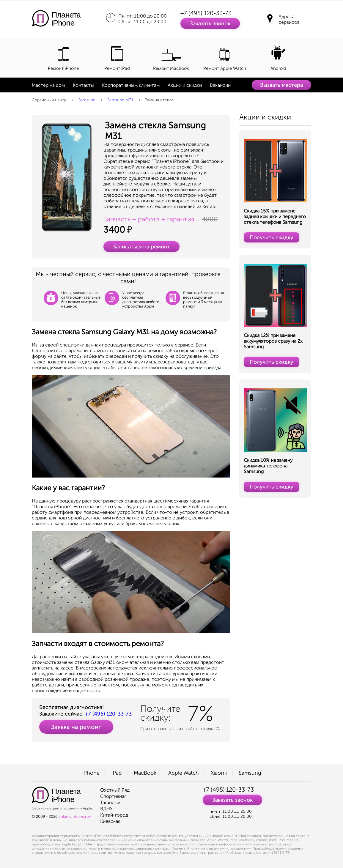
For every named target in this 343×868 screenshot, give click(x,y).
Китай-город (114, 815)
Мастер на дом (48, 85)
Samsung (87, 100)
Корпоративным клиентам (131, 85)
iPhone (91, 773)
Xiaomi (219, 773)
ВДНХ (106, 809)
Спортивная (113, 796)
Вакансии (220, 85)
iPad (117, 773)
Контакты (83, 85)
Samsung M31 (120, 100)
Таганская (111, 802)
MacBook (145, 773)
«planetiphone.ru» (75, 816)
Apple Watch (184, 773)
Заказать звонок (210, 23)
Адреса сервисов (289, 19)
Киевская (110, 821)
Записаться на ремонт (141, 247)
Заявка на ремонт (76, 727)
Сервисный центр (49, 100)
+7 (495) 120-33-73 (206, 13)
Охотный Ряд (115, 790)
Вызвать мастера (281, 85)
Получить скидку (272, 237)
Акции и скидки (185, 85)
